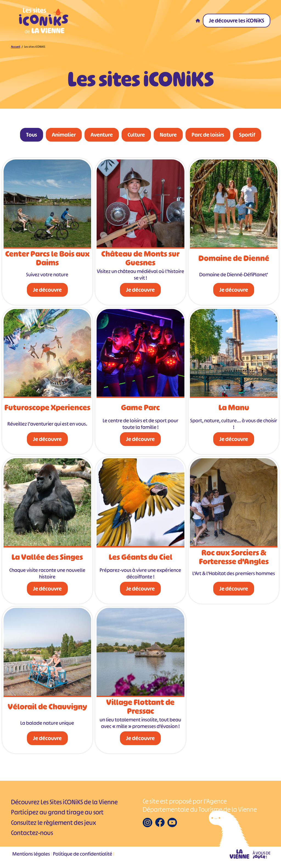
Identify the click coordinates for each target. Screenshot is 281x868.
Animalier (64, 136)
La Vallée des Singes (47, 558)
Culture (136, 136)
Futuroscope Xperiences (47, 409)
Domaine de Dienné (234, 259)
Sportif (247, 136)
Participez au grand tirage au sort (57, 814)
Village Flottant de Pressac (140, 708)
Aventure (102, 136)
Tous (32, 136)
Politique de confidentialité (83, 855)
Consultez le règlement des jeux (54, 824)
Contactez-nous (32, 834)
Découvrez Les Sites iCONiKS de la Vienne (64, 803)
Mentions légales (31, 855)
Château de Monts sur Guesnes (140, 259)
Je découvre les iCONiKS (237, 21)
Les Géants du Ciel (140, 558)
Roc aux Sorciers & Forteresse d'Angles (234, 558)
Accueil (16, 48)
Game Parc (140, 409)
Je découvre (47, 291)
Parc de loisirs (208, 136)
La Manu (234, 409)
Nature (168, 136)
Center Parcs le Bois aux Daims (47, 259)
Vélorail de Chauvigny (47, 708)
